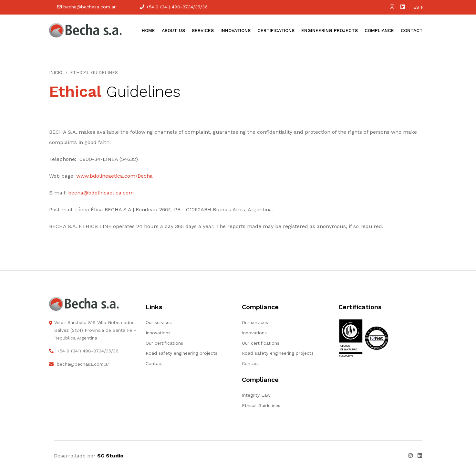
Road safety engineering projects (181, 353)
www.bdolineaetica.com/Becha (114, 176)
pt (424, 7)
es (416, 7)
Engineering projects (330, 30)
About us (173, 30)
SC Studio (110, 456)
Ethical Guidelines (261, 405)
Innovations (236, 30)
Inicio (56, 72)
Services (203, 30)
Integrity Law (256, 395)
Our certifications (164, 343)
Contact (412, 30)
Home (148, 30)
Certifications (276, 30)
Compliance (379, 30)
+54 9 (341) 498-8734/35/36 (174, 7)
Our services (159, 322)
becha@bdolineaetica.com (101, 193)
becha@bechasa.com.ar (86, 7)
